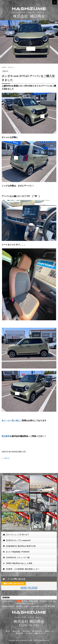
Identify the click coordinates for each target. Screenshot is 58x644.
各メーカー (7, 421)
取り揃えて (17, 421)
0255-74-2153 (29, 588)
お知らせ (7, 458)
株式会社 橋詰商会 (29, 621)
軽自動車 (6, 436)
